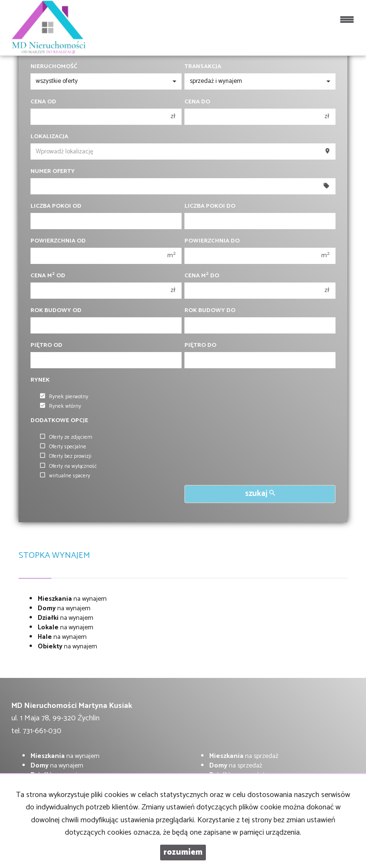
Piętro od (46, 345)
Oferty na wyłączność (68, 466)
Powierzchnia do (212, 241)
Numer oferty (53, 172)
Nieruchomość (54, 67)
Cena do (197, 102)
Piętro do (200, 345)
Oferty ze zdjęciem (66, 437)
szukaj (260, 494)
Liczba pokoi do (210, 206)
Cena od (43, 102)
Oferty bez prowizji (66, 456)
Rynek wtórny (61, 406)
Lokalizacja (49, 137)
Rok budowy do (210, 311)
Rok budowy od (56, 311)
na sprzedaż (244, 756)
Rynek (40, 380)
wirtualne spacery (65, 476)
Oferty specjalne (63, 447)
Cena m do (202, 276)
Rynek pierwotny (64, 397)
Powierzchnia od (58, 241)
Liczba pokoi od (56, 206)
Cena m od (48, 276)
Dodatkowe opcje (59, 421)
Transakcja (203, 67)
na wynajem (72, 599)
